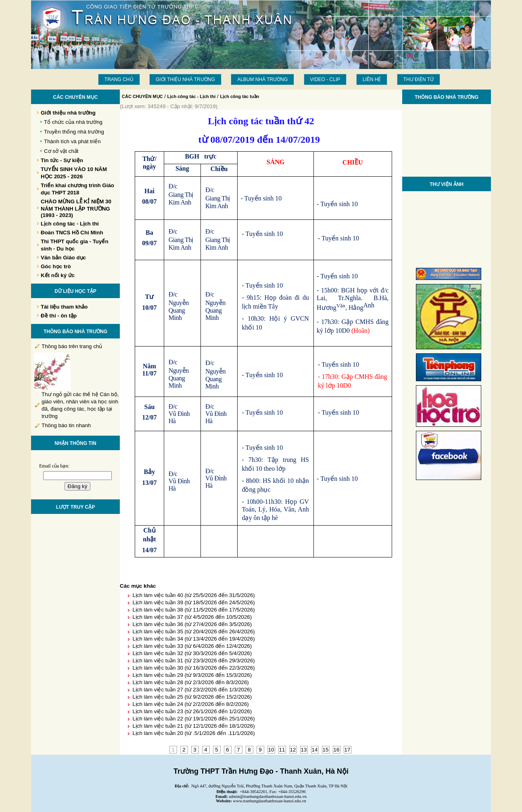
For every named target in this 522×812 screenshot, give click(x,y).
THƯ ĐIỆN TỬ (419, 79)
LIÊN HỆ (372, 79)
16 (337, 750)
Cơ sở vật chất (61, 151)
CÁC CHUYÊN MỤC (142, 96)
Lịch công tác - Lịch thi (192, 96)
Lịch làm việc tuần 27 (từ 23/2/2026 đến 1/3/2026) (192, 690)
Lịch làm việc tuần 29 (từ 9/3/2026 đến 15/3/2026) (192, 675)
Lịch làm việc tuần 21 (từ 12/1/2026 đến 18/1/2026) (193, 726)
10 (271, 750)
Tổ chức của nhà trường (73, 122)
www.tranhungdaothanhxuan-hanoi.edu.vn (270, 801)
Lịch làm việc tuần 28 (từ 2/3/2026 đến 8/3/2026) (190, 682)
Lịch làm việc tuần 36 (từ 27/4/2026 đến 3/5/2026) (192, 624)
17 (348, 750)
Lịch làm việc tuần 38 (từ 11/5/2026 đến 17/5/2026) (193, 610)
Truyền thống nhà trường (74, 132)
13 (304, 750)
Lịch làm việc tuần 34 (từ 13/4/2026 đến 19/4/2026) (193, 639)
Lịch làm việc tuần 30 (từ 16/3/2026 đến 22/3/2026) (193, 668)
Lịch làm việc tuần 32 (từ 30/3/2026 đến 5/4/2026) (192, 653)
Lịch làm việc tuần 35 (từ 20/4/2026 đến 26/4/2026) (193, 631)
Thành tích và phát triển (72, 141)
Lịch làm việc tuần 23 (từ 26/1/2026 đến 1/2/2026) (192, 711)
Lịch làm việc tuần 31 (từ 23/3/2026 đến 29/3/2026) (193, 661)
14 (315, 750)
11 (282, 750)
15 (326, 750)
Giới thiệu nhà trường (185, 79)
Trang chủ (119, 79)
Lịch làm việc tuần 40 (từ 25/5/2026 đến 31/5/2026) (193, 595)
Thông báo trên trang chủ (72, 346)
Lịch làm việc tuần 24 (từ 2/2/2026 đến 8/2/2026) (190, 704)
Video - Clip (325, 79)
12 (293, 750)
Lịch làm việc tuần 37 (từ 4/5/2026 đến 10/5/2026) (192, 617)
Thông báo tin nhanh (66, 425)
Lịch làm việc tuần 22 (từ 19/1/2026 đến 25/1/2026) (193, 719)
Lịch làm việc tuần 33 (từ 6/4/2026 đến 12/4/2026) (192, 646)
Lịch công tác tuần (239, 96)
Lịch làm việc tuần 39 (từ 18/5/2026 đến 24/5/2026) (193, 602)
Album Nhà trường (262, 79)
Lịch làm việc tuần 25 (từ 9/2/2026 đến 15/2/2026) (192, 697)
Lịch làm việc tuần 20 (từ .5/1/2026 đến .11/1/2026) (193, 733)
